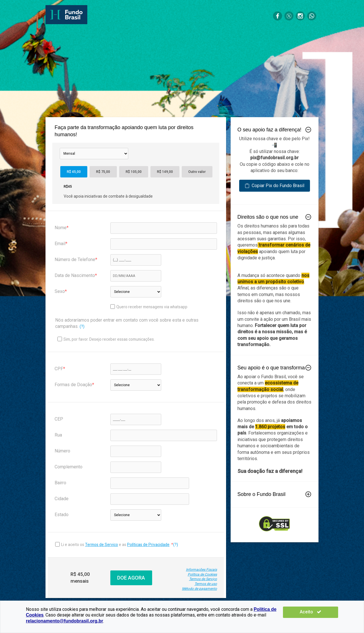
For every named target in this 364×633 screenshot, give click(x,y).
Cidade (62, 499)
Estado (62, 515)
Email (60, 244)
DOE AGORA (131, 578)
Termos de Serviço (102, 545)
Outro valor (197, 172)
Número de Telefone (75, 259)
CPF (59, 369)
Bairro (60, 483)
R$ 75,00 (103, 172)
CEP (59, 419)
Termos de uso (206, 584)
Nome (61, 228)
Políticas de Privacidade (148, 545)
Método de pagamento (199, 589)
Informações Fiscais (201, 570)
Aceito (321, 612)
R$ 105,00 (134, 172)
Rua (58, 435)
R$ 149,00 (165, 172)
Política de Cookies (202, 574)
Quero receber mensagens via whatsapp (149, 307)
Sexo (60, 291)
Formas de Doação (73, 385)
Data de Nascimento (75, 275)
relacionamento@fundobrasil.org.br (65, 621)
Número (62, 451)
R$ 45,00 (74, 172)
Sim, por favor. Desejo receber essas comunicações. (106, 339)
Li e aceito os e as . (116, 545)
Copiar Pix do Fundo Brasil (275, 186)
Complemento (69, 467)
